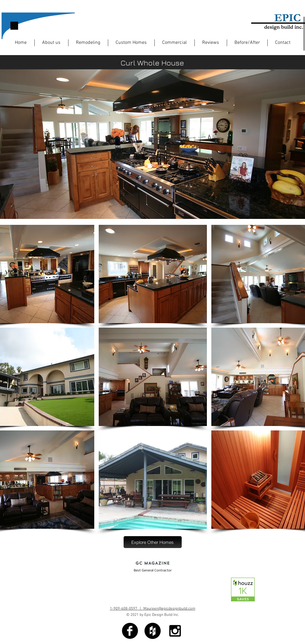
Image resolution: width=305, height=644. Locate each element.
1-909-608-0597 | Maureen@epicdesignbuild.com (153, 609)
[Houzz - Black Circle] (152, 631)
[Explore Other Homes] (153, 542)
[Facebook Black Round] (130, 631)
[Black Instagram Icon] (175, 631)
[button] (153, 274)
